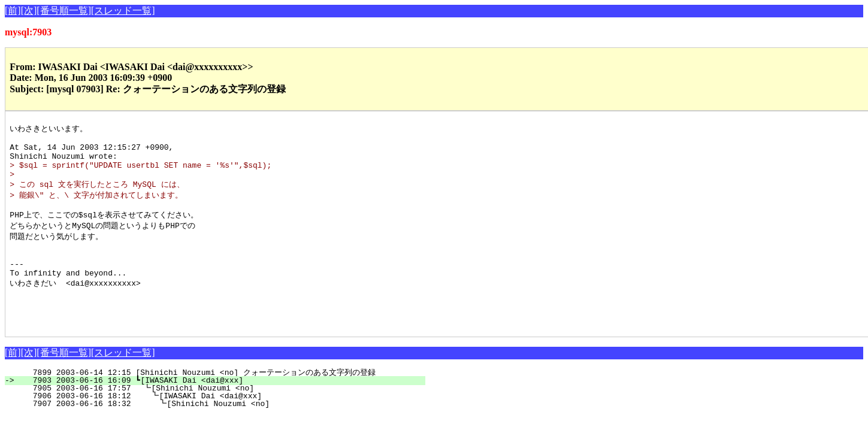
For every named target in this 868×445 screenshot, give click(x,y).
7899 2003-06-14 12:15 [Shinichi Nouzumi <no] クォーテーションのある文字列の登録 (211, 402)
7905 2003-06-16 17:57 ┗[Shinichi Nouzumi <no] (221, 417)
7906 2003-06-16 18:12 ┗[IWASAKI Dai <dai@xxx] (220, 425)
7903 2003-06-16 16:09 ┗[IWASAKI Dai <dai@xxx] (222, 410)
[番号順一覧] (64, 10)
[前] (13, 10)
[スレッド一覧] (123, 10)
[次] (29, 10)
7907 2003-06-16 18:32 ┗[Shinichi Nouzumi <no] (220, 433)
